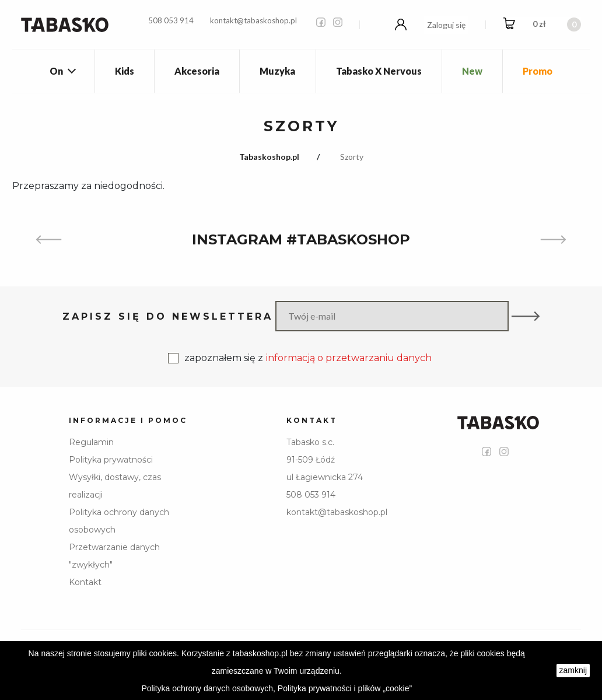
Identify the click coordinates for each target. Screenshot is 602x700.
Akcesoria (197, 71)
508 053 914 (171, 20)
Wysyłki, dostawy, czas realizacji (115, 486)
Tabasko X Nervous (379, 71)
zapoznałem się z (300, 358)
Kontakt (85, 582)
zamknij (573, 670)
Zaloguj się (446, 25)
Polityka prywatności (111, 460)
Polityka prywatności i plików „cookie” (345, 688)
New (472, 71)
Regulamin (91, 442)
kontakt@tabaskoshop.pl (253, 20)
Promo (538, 71)
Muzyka (277, 71)
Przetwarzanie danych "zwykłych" (114, 556)
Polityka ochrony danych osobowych (119, 521)
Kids (125, 71)
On (56, 71)
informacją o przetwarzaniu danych (349, 358)
